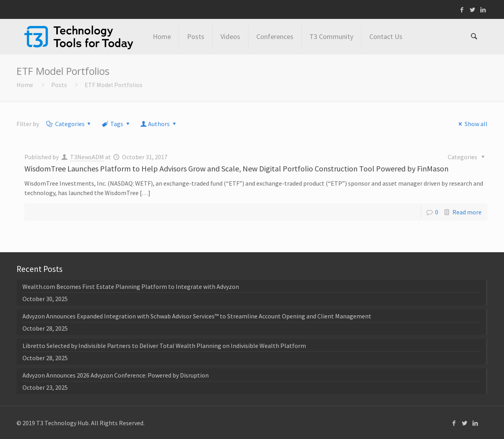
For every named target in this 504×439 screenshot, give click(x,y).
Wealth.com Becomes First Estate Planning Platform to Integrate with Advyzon (131, 286)
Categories (69, 124)
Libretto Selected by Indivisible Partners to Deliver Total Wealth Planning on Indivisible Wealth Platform (164, 346)
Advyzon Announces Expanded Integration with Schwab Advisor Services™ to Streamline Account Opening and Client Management (197, 316)
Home (25, 85)
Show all (471, 124)
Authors (159, 124)
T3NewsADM (87, 157)
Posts (59, 85)
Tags (116, 124)
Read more (467, 212)
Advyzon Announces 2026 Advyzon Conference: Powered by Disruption (116, 375)
